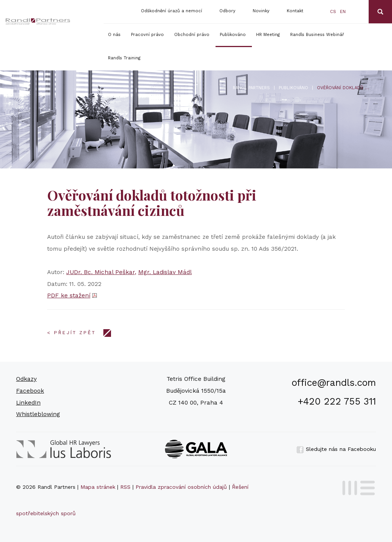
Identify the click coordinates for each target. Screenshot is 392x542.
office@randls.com (334, 383)
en (343, 12)
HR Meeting (268, 35)
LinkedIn (28, 403)
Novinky (261, 11)
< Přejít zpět (71, 333)
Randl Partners (251, 88)
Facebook (30, 391)
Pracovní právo (147, 35)
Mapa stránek (98, 487)
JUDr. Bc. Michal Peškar (100, 272)
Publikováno (233, 35)
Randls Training (124, 58)
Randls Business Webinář (317, 35)
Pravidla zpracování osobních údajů (181, 487)
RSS (125, 487)
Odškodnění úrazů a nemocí (171, 11)
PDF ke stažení (69, 295)
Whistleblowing (38, 414)
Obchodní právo (192, 35)
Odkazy (26, 379)
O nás (114, 35)
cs (333, 12)
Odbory (227, 11)
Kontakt (295, 11)
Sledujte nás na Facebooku (336, 449)
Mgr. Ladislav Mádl (165, 272)
